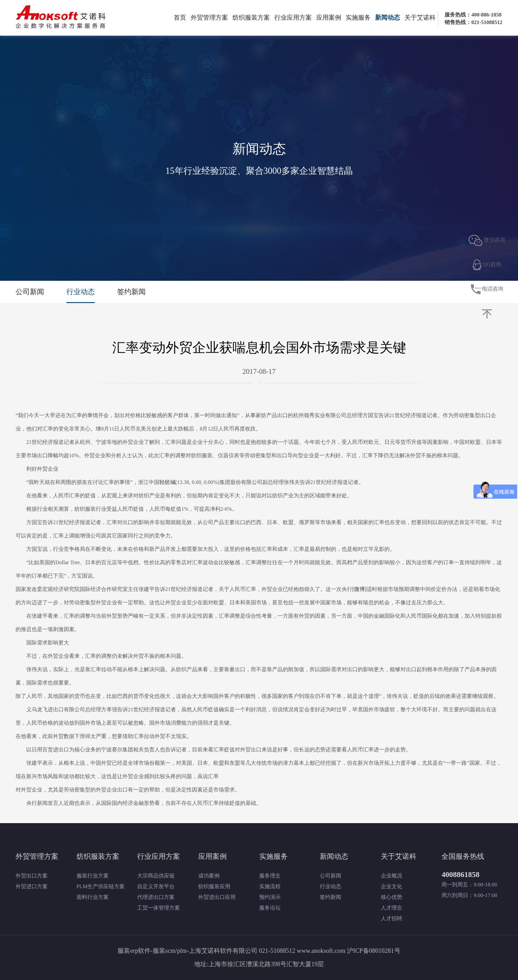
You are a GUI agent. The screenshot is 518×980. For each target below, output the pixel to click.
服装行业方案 (93, 876)
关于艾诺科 (420, 18)
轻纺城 (167, 482)
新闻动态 (387, 18)
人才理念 (392, 908)
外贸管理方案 (209, 18)
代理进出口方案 (156, 897)
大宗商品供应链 (156, 876)
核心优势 (392, 897)
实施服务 (358, 18)
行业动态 (81, 292)
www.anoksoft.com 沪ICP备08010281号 (349, 951)
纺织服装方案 (251, 18)
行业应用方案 (293, 18)
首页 (180, 18)
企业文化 (392, 886)
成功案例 (209, 876)
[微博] (359, 589)
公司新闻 (30, 292)
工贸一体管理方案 (159, 908)
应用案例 (329, 18)
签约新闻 (131, 292)
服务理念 (270, 876)
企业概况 (392, 876)
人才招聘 (392, 918)
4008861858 (460, 875)
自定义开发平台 (156, 886)
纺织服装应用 (214, 886)
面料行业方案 (93, 897)
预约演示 (270, 897)
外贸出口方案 (32, 876)
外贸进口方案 (32, 886)
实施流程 (270, 886)
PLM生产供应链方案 (101, 886)
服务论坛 (270, 908)
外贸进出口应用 (217, 897)
